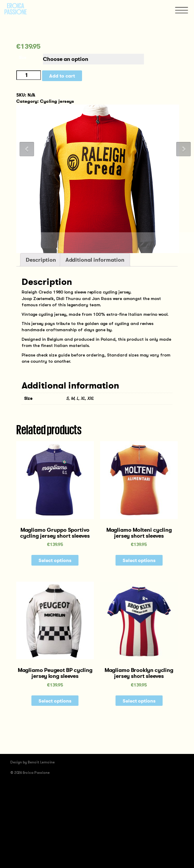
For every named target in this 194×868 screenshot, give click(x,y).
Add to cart (62, 76)
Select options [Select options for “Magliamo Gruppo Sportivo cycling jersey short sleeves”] (55, 560)
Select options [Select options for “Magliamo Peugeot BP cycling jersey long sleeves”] (55, 701)
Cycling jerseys (57, 101)
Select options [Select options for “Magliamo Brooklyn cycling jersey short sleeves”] (139, 701)
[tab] (97, 3)
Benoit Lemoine (41, 762)
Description (41, 260)
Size (23, 57)
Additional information (95, 260)
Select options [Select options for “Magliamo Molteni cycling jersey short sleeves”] (139, 560)
